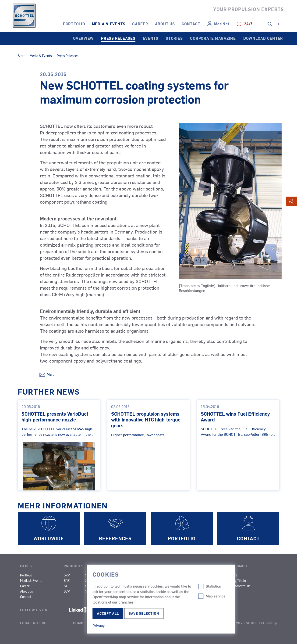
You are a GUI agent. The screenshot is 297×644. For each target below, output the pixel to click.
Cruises (163, 575)
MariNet (222, 24)
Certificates (224, 597)
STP (67, 586)
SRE (67, 580)
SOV (132, 597)
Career (140, 24)
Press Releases (118, 38)
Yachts (163, 597)
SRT (88, 591)
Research (164, 586)
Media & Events (109, 24)
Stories (174, 38)
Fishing (134, 586)
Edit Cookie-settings (138, 628)
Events (151, 38)
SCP (67, 591)
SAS (110, 575)
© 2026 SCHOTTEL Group (254, 623)
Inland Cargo (196, 575)
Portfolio (74, 24)
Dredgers (193, 580)
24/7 (248, 24)
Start (21, 56)
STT (88, 586)
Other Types (195, 586)
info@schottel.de (239, 586)
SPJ (88, 580)
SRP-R (90, 575)
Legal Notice (33, 623)
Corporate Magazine (213, 38)
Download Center (263, 38)
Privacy (131, 623)
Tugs (133, 575)
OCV (161, 591)
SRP (67, 575)
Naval (133, 591)
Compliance (85, 623)
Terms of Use (192, 623)
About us (165, 24)
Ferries (134, 580)
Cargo (162, 580)
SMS (110, 580)
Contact (191, 24)
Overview (83, 38)
